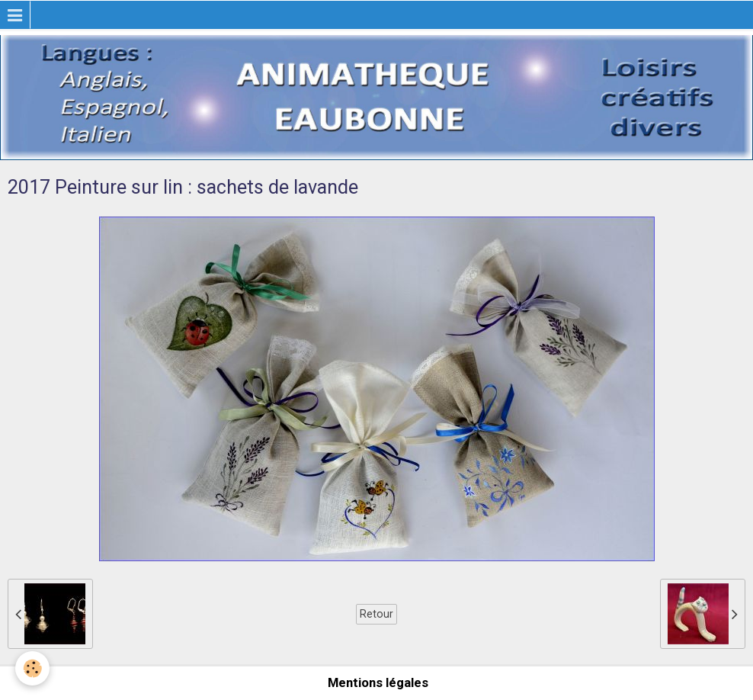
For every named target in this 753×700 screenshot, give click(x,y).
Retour (376, 614)
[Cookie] (32, 668)
